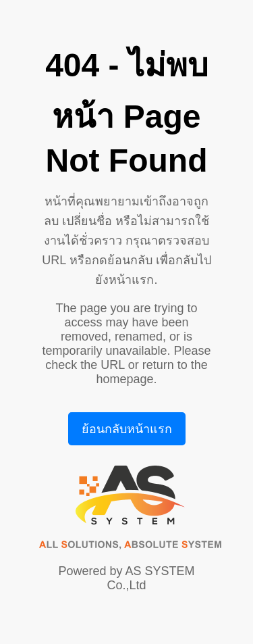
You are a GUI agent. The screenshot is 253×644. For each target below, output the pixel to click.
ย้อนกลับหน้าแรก (127, 429)
